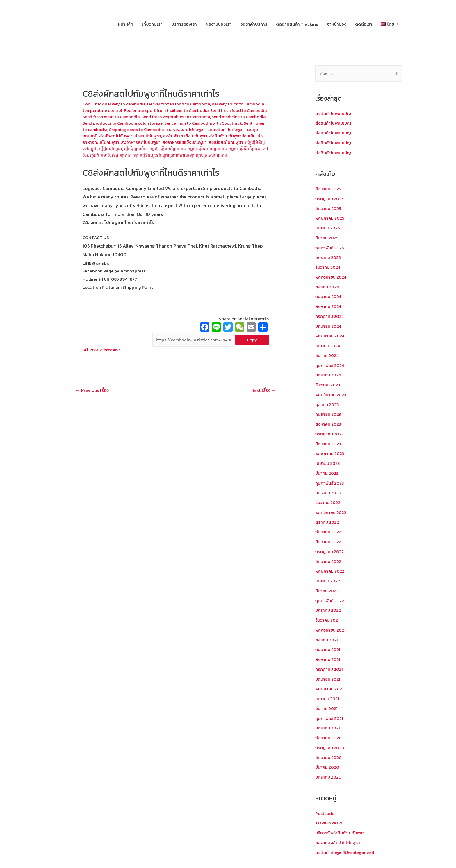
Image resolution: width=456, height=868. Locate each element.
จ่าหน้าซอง (337, 24)
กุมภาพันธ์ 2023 (330, 483)
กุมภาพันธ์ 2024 (330, 366)
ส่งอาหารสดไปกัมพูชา (197, 142)
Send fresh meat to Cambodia (150, 117)
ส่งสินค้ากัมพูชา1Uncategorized (346, 853)
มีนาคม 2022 (327, 591)
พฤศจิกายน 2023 (331, 395)
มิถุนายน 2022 (328, 562)
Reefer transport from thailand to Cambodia (191, 110)
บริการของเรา (184, 24)
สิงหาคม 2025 (328, 189)
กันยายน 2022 (328, 532)
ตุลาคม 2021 (327, 640)
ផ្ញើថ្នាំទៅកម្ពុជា (171, 148)
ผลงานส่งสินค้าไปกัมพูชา (338, 843)
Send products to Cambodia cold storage (171, 123)
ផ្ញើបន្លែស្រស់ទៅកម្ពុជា (204, 148)
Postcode (325, 814)
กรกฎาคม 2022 (330, 552)
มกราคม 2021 (328, 728)
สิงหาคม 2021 (328, 660)
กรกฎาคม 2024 (330, 316)
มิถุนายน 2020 (329, 758)
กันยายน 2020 (329, 738)
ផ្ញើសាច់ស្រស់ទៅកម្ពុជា (243, 148)
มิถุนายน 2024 (328, 326)
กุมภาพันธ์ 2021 (329, 719)
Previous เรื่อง (93, 397)
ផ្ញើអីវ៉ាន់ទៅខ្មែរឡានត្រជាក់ (181, 154)
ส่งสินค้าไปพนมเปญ (334, 114)
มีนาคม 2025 (327, 238)
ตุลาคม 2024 (327, 287)
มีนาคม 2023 (327, 473)
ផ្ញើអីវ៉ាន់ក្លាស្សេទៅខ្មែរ (139, 154)
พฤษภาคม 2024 (330, 336)
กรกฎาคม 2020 (330, 748)
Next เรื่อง (263, 397)
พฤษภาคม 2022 (330, 571)
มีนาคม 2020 (327, 767)
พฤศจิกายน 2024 (331, 277)
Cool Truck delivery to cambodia (115, 104)
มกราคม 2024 (328, 375)
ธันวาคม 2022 (328, 503)
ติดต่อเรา (364, 24)
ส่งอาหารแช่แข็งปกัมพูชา (242, 142)
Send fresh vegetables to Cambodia (218, 117)
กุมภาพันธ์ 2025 (330, 248)
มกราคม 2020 (328, 777)
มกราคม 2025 (328, 258)
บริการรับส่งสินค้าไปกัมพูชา (341, 833)
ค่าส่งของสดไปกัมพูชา (244, 129)
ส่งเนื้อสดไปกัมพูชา (100, 148)
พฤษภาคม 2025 (330, 218)
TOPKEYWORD (329, 823)
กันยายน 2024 (329, 297)
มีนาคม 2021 (327, 709)
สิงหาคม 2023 (328, 424)
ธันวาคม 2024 (328, 267)
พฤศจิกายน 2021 (331, 630)
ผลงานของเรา (219, 24)
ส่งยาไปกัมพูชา (202, 136)
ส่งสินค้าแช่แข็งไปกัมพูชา (241, 136)
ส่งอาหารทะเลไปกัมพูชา (154, 142)
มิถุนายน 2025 (328, 209)
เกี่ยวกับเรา (152, 24)
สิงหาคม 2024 (328, 307)
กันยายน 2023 (328, 414)
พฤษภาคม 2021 (330, 689)
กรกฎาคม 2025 (330, 199)
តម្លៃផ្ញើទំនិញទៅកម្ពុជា (139, 148)
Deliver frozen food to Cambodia (182, 104)
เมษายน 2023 (328, 463)
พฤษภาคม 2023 (330, 454)
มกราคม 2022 (328, 610)
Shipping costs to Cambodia (193, 129)
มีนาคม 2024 (327, 356)
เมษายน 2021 (327, 699)
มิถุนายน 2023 (328, 444)
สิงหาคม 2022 (328, 542)
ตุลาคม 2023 (327, 405)
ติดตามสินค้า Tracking (297, 24)
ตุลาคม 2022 (327, 522)
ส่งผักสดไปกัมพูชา (170, 136)
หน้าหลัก (126, 24)
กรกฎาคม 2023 (330, 434)
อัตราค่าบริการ (254, 24)
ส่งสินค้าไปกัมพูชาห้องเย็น (107, 142)
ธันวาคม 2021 (328, 620)
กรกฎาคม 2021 (329, 669)
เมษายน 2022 (328, 581)
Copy (252, 346)
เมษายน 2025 (328, 228)
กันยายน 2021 (328, 650)
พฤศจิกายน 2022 (331, 513)
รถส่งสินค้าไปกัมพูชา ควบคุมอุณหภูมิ (117, 136)
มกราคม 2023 (328, 493)
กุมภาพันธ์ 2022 (330, 601)
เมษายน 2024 (328, 346)
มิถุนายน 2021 (328, 679)
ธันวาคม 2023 (328, 385)
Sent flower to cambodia (138, 129)
